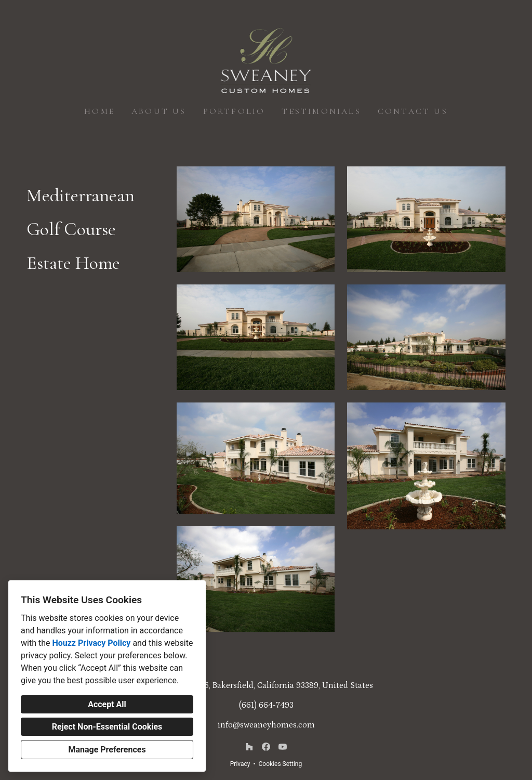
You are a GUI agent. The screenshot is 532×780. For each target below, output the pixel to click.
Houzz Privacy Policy (91, 643)
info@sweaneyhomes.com (266, 725)
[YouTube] (283, 747)
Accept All (107, 704)
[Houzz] (249, 747)
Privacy (240, 764)
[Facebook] (266, 747)
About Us (159, 111)
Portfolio (234, 111)
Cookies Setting (281, 764)
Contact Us (413, 111)
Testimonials (321, 111)
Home (99, 111)
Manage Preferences (107, 750)
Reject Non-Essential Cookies (107, 727)
